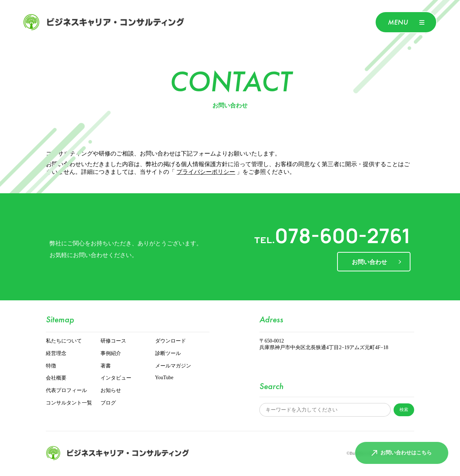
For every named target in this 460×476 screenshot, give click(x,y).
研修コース (113, 341)
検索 (404, 409)
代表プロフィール (66, 391)
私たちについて (64, 341)
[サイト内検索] (325, 410)
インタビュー (116, 378)
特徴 (51, 366)
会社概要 (56, 378)
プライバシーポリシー (206, 172)
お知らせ (111, 391)
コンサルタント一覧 (69, 403)
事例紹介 (111, 354)
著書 (106, 366)
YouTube (164, 378)
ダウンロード (171, 341)
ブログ (108, 403)
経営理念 (56, 354)
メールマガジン (173, 366)
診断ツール (168, 354)
